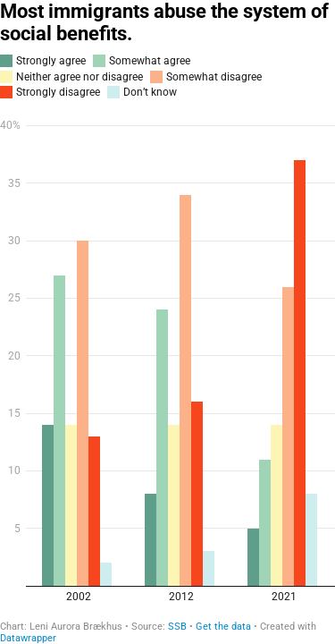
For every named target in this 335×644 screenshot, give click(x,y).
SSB (177, 627)
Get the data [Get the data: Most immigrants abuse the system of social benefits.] (223, 627)
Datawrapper (28, 638)
